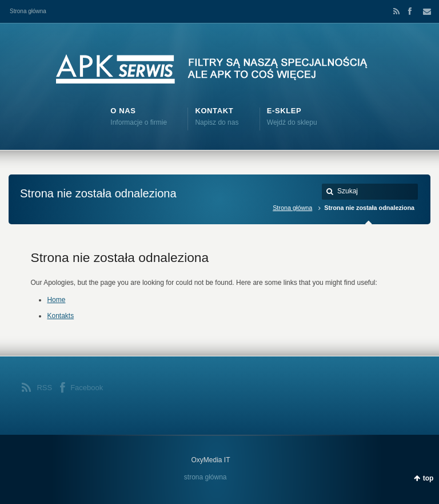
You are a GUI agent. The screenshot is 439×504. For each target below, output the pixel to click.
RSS (394, 11)
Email (424, 11)
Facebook (409, 11)
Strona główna (28, 11)
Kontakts (60, 316)
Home (56, 300)
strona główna (205, 477)
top (428, 478)
